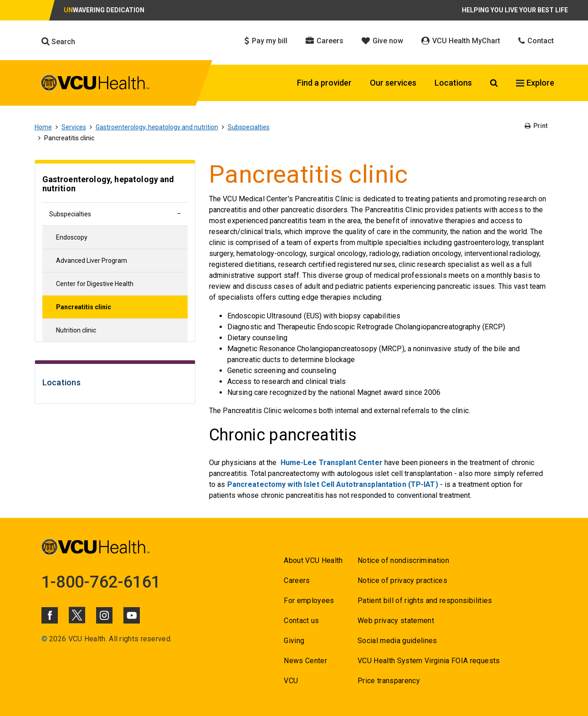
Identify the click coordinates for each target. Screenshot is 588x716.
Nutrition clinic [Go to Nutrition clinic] (76, 330)
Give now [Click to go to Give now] (382, 41)
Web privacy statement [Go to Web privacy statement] (396, 621)
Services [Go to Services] (74, 127)
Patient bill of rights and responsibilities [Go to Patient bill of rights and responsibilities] (425, 601)
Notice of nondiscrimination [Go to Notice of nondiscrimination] (403, 560)
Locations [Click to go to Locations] (453, 83)
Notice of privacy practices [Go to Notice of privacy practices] (402, 580)
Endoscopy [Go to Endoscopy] (72, 237)
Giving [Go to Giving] (294, 641)
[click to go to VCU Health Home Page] (95, 84)
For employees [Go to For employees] (309, 601)
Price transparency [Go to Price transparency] (389, 681)
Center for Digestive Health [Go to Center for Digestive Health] (95, 284)
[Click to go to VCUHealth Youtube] (132, 615)
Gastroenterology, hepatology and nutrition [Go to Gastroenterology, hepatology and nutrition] (157, 127)
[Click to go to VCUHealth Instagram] (104, 615)
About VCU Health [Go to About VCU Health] (313, 560)
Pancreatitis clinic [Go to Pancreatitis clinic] (84, 307)
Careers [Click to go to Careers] (325, 41)
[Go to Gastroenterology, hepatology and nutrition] (115, 185)
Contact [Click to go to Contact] (536, 41)
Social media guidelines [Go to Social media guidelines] (397, 641)
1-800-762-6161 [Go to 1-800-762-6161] (101, 582)
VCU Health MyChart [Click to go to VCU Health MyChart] (461, 41)
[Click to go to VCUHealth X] (77, 615)
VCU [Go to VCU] (291, 681)
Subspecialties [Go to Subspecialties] (249, 127)
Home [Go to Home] (43, 127)
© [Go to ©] (44, 639)
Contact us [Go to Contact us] (301, 621)
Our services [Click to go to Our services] (393, 83)
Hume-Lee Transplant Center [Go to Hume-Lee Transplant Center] (332, 463)
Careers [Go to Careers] (297, 580)
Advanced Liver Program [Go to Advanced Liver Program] (92, 261)
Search (58, 41)
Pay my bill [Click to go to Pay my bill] (266, 41)
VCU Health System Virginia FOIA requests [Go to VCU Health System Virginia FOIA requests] (429, 661)
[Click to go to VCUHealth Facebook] (50, 615)
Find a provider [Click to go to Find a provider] (324, 83)
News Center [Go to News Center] (305, 661)
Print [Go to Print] (536, 126)
